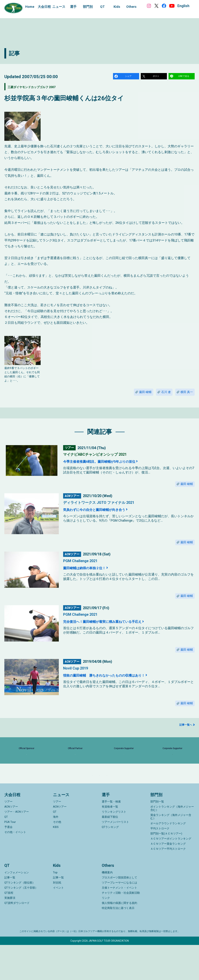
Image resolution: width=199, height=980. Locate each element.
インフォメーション (17, 908)
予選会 (8, 862)
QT (6, 852)
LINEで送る (184, 77)
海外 (56, 852)
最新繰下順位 (110, 852)
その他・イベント (15, 867)
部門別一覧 (157, 837)
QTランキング (110, 862)
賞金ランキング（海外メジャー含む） (171, 852)
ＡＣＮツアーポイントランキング (171, 874)
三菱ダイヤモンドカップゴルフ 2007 (45, 88)
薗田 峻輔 (136, 395)
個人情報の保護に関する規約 (119, 938)
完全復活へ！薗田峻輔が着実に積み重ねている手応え (116, 633)
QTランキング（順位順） (20, 918)
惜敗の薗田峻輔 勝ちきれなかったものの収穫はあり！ (119, 689)
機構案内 (107, 908)
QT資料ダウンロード (17, 938)
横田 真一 (185, 395)
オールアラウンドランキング (168, 859)
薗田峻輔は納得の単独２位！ (92, 577)
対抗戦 (57, 918)
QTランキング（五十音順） (21, 923)
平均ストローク (160, 864)
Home (30, 7)
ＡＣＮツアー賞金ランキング (168, 879)
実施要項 (10, 933)
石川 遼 (160, 395)
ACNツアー (11, 842)
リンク (106, 933)
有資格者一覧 (110, 842)
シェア (129, 77)
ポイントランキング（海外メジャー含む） (172, 844)
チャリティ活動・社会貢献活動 (121, 928)
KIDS (56, 862)
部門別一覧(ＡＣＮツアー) (166, 869)
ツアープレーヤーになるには (119, 918)
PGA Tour (10, 857)
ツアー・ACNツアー (17, 847)
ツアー (8, 837)
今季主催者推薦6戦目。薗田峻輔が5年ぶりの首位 (112, 465)
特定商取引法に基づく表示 (118, 943)
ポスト (157, 77)
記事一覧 (10, 913)
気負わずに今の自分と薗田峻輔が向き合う (105, 516)
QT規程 (9, 928)
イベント (58, 923)
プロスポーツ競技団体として (119, 913)
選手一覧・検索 (111, 837)
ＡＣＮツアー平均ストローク (168, 884)
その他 (57, 857)
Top (55, 908)
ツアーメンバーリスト (115, 857)
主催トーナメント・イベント (119, 923)
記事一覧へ (186, 741)
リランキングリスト (114, 847)
